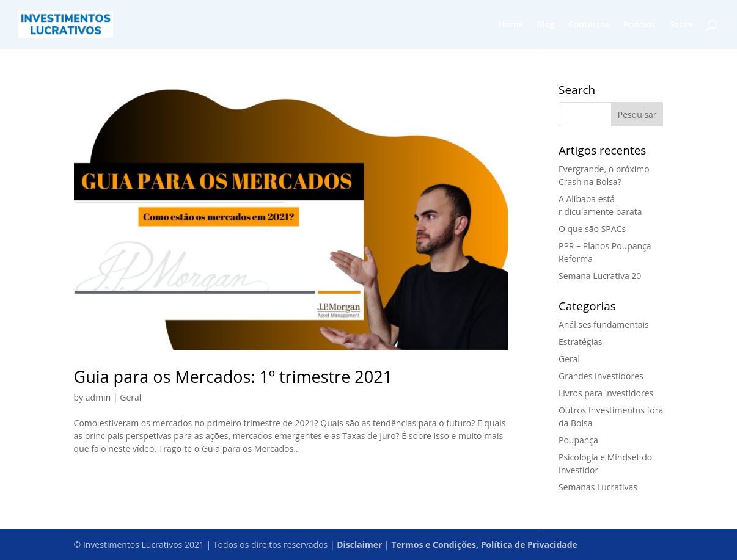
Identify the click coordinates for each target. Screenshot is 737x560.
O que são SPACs (592, 229)
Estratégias (580, 342)
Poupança (578, 440)
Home (511, 25)
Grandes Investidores (601, 376)
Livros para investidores (606, 393)
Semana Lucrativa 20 (600, 276)
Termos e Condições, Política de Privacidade (484, 544)
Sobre (681, 25)
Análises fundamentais (604, 325)
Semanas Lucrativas (598, 487)
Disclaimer (359, 544)
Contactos (589, 25)
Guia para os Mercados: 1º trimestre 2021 (233, 376)
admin (98, 397)
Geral (130, 397)
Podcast (640, 25)
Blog (545, 25)
